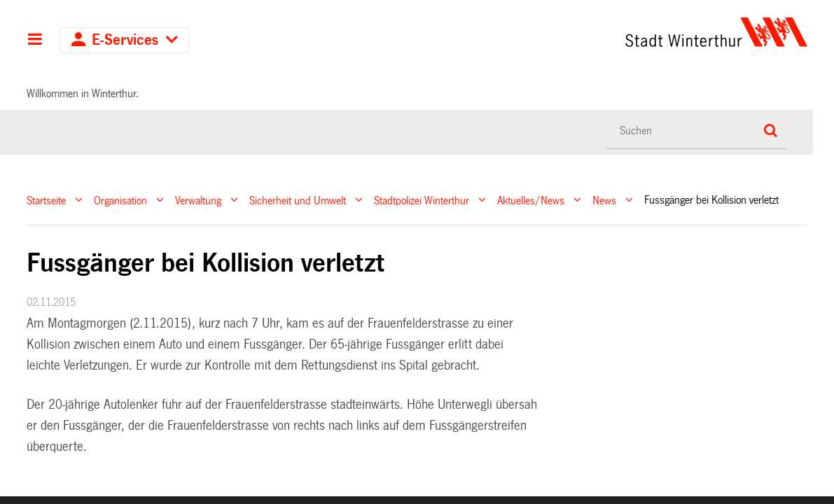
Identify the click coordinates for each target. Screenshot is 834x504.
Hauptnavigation (35, 41)
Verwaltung (198, 200)
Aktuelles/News (531, 200)
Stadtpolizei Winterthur (422, 200)
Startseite (46, 200)
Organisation (120, 200)
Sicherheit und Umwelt (298, 200)
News (604, 200)
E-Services (125, 40)
